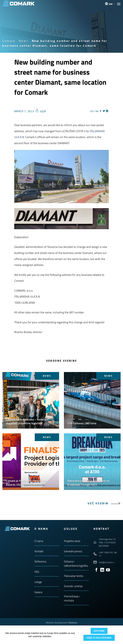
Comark (9, 41)
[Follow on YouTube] (108, 570)
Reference (40, 562)
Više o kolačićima (99, 638)
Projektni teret (72, 541)
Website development (57, 623)
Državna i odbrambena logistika (76, 564)
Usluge (38, 582)
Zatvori (99, 631)
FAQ (37, 572)
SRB (112, 4)
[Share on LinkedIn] (107, 111)
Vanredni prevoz (73, 551)
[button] (119, 4)
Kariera (38, 592)
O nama (39, 541)
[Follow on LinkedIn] (102, 570)
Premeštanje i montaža (72, 598)
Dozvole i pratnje (73, 586)
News (24, 41)
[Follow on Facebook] (96, 570)
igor (43, 111)
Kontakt (39, 551)
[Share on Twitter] (104, 111)
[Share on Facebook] (101, 111)
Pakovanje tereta (74, 576)
